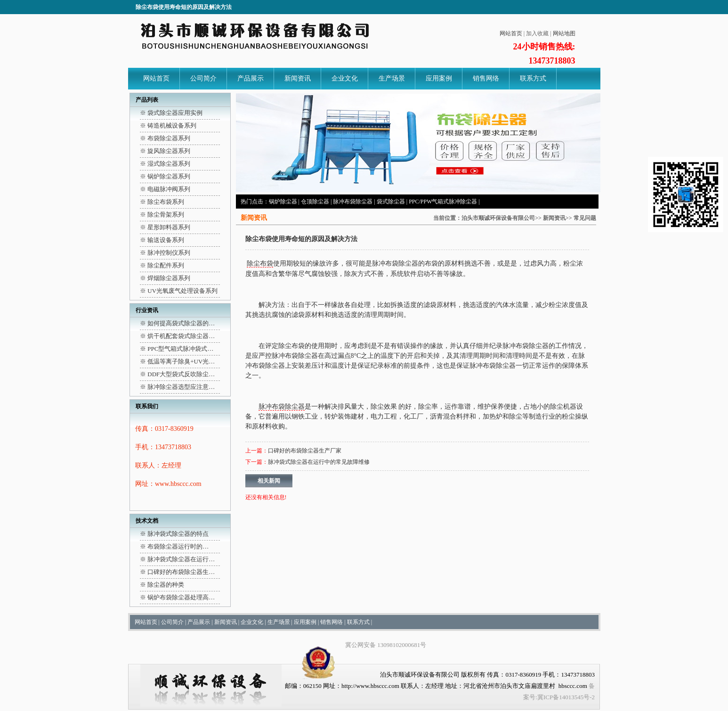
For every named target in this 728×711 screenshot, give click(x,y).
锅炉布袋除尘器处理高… (181, 597)
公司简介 (203, 78)
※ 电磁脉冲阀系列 (165, 189)
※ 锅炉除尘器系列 (165, 176)
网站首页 (511, 33)
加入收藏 (537, 33)
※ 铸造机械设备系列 (168, 125)
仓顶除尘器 (315, 202)
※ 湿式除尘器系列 (165, 164)
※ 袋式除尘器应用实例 (171, 113)
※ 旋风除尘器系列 (165, 151)
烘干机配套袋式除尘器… (181, 336)
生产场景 (392, 78)
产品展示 (251, 78)
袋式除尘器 (391, 202)
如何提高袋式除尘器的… (181, 323)
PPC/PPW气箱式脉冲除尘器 (443, 202)
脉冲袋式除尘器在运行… (181, 559)
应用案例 (439, 78)
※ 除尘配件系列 (162, 265)
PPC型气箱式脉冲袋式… (180, 349)
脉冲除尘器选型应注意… (181, 387)
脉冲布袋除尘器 (353, 202)
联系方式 (533, 78)
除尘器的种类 (166, 585)
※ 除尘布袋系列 (162, 202)
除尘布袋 (260, 263)
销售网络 (486, 78)
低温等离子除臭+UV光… (181, 361)
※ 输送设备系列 (162, 240)
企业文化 (345, 78)
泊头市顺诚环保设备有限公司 (498, 218)
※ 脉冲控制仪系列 (165, 253)
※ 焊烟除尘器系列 (165, 278)
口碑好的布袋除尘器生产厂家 (305, 451)
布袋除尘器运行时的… (178, 546)
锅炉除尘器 (283, 202)
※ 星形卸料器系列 (165, 227)
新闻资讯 (298, 78)
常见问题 (585, 218)
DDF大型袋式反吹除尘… (181, 374)
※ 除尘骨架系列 (162, 214)
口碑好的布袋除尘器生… (181, 572)
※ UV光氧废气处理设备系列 (179, 291)
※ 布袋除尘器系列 (165, 138)
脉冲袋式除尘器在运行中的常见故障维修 (319, 462)
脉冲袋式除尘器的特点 (178, 534)
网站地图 (564, 33)
